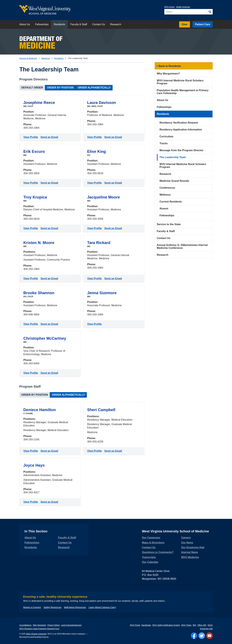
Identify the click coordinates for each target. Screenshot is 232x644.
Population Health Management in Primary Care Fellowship (183, 92)
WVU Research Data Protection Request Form (39, 629)
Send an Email (50, 137)
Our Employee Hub (193, 547)
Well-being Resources (75, 607)
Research (116, 24)
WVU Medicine (190, 557)
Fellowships (42, 24)
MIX (194, 625)
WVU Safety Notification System (166, 625)
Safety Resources (53, 607)
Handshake (146, 625)
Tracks (164, 143)
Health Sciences (183, 7)
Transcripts (149, 557)
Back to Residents (170, 66)
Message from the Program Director (181, 150)
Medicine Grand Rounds (174, 181)
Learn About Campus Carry (102, 607)
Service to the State (169, 224)
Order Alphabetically (94, 88)
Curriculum (166, 136)
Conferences (167, 188)
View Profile (31, 137)
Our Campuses (151, 538)
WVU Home (169, 7)
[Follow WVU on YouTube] (209, 636)
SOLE (210, 625)
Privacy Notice (54, 625)
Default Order (32, 88)
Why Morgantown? (168, 74)
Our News (187, 543)
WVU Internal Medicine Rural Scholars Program (180, 82)
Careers (186, 538)
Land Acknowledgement (71, 625)
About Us (25, 24)
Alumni (164, 209)
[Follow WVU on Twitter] (202, 636)
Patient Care (203, 24)
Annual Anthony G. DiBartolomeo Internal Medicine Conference (182, 246)
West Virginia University (36, 634)
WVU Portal (135, 625)
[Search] (210, 12)
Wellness (165, 195)
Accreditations (25, 625)
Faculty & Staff (79, 24)
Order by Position (60, 88)
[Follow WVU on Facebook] (194, 636)
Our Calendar (150, 562)
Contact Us (99, 24)
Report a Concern (32, 607)
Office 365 (202, 625)
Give (185, 24)
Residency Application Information (181, 130)
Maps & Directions (153, 543)
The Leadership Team (173, 157)
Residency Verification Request (179, 123)
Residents (59, 24)
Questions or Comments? (158, 552)
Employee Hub (206, 629)
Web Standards (39, 625)
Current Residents (171, 202)
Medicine (46, 58)
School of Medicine (28, 58)
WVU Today (186, 625)
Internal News (189, 552)
